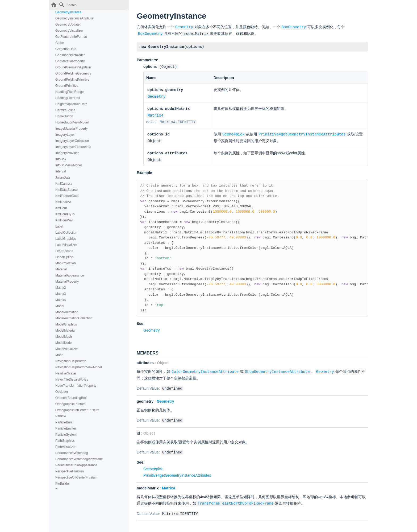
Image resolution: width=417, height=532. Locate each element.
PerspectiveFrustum (70, 471)
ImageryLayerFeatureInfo (73, 147)
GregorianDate (66, 49)
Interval (61, 171)
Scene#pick (153, 464)
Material (61, 269)
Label (59, 226)
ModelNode (63, 343)
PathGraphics (65, 441)
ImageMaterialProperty (71, 129)
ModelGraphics (66, 324)
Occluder (62, 392)
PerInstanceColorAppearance (76, 465)
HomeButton (64, 116)
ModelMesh (64, 337)
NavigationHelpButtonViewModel (79, 367)
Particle (61, 416)
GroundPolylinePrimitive (72, 80)
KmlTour (61, 208)
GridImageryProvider (70, 55)
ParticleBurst (64, 422)
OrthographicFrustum (70, 404)
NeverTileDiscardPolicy (72, 380)
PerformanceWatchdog (72, 453)
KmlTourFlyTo (65, 214)
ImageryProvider (67, 153)
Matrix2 (61, 288)
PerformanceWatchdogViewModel (79, 459)
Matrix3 (61, 294)
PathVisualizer (66, 447)
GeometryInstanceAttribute (74, 18)
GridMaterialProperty (70, 61)
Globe (60, 43)
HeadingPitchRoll (68, 98)
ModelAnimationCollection (74, 318)
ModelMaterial (65, 331)
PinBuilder (63, 484)
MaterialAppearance (70, 275)
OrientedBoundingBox (71, 398)
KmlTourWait (64, 220)
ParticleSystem (66, 435)
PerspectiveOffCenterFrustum (76, 477)
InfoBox (61, 159)
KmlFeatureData (67, 196)
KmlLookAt (63, 202)
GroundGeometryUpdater (73, 67)
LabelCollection (66, 233)
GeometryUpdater (68, 24)
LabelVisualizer (66, 245)
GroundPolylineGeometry (73, 73)
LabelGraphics (66, 239)
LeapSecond (64, 251)
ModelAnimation (67, 312)
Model (60, 306)
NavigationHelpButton (71, 361)
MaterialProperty (67, 282)
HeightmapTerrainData (71, 104)
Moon (59, 355)
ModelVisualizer (67, 349)
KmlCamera (64, 184)
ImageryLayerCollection (72, 141)
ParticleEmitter (66, 428)
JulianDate (63, 178)
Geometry (157, 95)
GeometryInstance (68, 12)
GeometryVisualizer (69, 31)
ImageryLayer (65, 135)
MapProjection (66, 263)
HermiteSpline (65, 110)
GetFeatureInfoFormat (71, 37)
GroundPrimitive (67, 86)
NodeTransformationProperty (76, 386)
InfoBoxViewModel (68, 165)
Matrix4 (61, 300)
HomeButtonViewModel (72, 122)
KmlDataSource (66, 190)
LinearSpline (64, 257)
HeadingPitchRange (70, 92)
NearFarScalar (66, 373)
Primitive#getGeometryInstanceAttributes (177, 471)
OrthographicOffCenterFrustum (77, 410)
